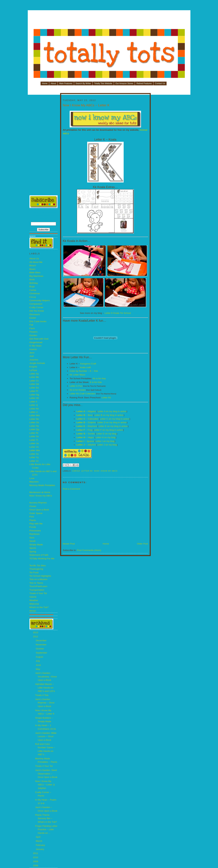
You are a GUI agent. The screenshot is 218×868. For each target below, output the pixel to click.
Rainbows (35, 534)
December (41, 640)
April (38, 837)
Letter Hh (34, 398)
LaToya (33, 370)
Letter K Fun (76, 386)
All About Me (36, 262)
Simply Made (36, 545)
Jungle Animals (37, 363)
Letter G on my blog (106, 434)
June (39, 665)
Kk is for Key (99, 378)
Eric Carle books (38, 321)
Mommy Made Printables (42, 485)
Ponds (33, 527)
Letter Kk (34, 409)
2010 (36, 857)
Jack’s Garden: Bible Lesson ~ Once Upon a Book (46, 736)
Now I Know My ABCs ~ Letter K (86, 105)
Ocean (33, 506)
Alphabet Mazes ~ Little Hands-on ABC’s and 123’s (45, 688)
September (42, 653)
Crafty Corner (36, 307)
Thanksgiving (36, 569)
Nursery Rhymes (38, 503)
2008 (36, 866)
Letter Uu (34, 443)
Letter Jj (34, 405)
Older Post (142, 544)
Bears (33, 269)
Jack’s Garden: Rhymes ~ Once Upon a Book (45, 703)
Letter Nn (34, 419)
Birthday (34, 283)
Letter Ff (34, 391)
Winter (33, 611)
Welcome (34, 604)
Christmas (35, 293)
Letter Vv (34, 447)
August (40, 657)
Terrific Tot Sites (38, 566)
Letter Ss (34, 436)
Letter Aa (34, 374)
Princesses (35, 531)
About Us (34, 259)
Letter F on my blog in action (108, 430)
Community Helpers (40, 300)
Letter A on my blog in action (112, 411)
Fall (31, 325)
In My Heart (36, 346)
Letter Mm (35, 415)
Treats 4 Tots (42, 695)
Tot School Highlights (40, 576)
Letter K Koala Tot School (118, 313)
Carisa (33, 290)
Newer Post (69, 544)
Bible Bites (35, 272)
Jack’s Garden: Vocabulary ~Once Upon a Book (46, 677)
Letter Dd (34, 384)
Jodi (32, 356)
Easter (33, 318)
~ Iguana (85, 441)
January (40, 849)
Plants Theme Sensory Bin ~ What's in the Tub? (46, 818)
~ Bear (85, 415)
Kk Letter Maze (77, 375)
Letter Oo (34, 422)
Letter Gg (34, 395)
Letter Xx (34, 454)
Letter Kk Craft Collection (83, 394)
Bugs (32, 286)
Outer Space (36, 513)
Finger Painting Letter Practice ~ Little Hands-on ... (46, 829)
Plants (33, 520)
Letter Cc (34, 381)
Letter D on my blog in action (112, 422)
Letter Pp (34, 426)
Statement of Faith (39, 555)
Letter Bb (34, 377)
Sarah (33, 541)
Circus (33, 297)
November (41, 645)
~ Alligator (86, 411)
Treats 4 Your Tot (38, 593)
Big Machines (36, 276)
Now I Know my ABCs (41, 496)
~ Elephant (87, 426)
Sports (33, 548)
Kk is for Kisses (78, 390)
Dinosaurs (35, 314)
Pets (32, 517)
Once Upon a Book (39, 510)
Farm (32, 328)
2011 (36, 853)
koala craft (85, 367)
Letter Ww (35, 450)
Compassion (36, 304)
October (40, 649)
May (38, 669)
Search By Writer (83, 83)
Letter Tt (34, 440)
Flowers (34, 332)
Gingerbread (36, 342)
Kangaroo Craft (88, 364)
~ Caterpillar (87, 419)
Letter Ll (34, 412)
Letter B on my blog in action (109, 415)
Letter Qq (34, 429)
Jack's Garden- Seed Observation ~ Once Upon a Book (46, 774)
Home (45, 83)
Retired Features (144, 83)
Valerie (33, 597)
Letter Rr (34, 433)
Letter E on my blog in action (113, 426)
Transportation (37, 590)
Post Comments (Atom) (89, 550)
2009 (36, 861)
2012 (36, 637)
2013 (36, 632)
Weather (34, 600)
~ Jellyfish (86, 445)
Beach (33, 266)
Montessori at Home (40, 492)
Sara (32, 538)
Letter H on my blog (106, 437)
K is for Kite (96, 382)
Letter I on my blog (105, 441)
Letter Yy (34, 457)
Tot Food (34, 573)
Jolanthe (34, 360)
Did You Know (37, 311)
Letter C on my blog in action (115, 419)
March (39, 841)
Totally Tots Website (103, 83)
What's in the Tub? (39, 607)
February (41, 845)
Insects (33, 349)
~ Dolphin (86, 422)
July (38, 661)
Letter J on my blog (107, 445)
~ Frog (84, 430)
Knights (33, 367)
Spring (33, 552)
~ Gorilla (86, 434)
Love (32, 478)
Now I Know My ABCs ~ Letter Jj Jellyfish (45, 785)
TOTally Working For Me (42, 559)
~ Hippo (85, 437)
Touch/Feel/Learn (38, 586)
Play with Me (36, 524)
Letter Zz (34, 461)
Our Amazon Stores (124, 83)
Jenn (32, 353)
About (53, 83)
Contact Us (160, 83)
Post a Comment (72, 489)
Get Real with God (39, 339)
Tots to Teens (36, 583)
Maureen (34, 482)
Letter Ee (34, 388)
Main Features (66, 83)
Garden (33, 335)
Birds (32, 279)
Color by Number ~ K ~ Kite (84, 371)
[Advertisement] (109, 21)
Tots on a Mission (38, 579)
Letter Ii (33, 402)
